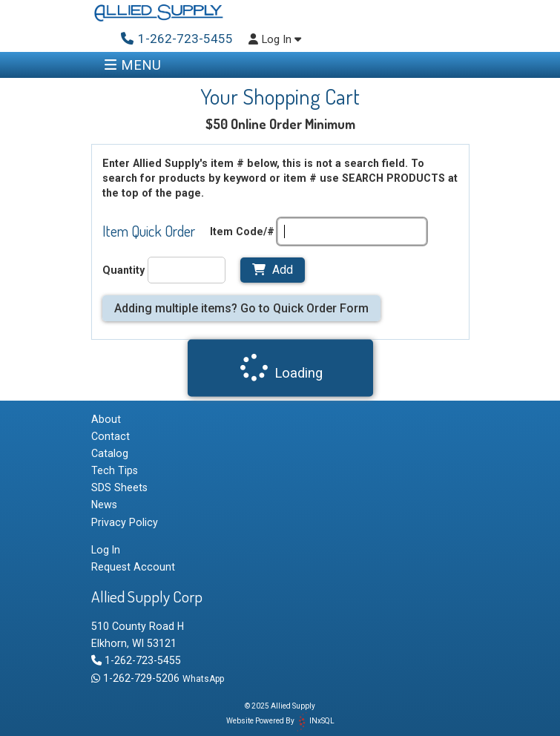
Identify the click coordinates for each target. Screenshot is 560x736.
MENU (133, 65)
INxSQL (322, 721)
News (104, 505)
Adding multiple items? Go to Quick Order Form (241, 308)
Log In (275, 40)
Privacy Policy (125, 522)
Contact (111, 436)
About (106, 419)
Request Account (133, 567)
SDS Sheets (119, 487)
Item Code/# (242, 231)
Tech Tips (115, 470)
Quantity (123, 270)
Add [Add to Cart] (273, 270)
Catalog (110, 453)
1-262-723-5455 (136, 660)
